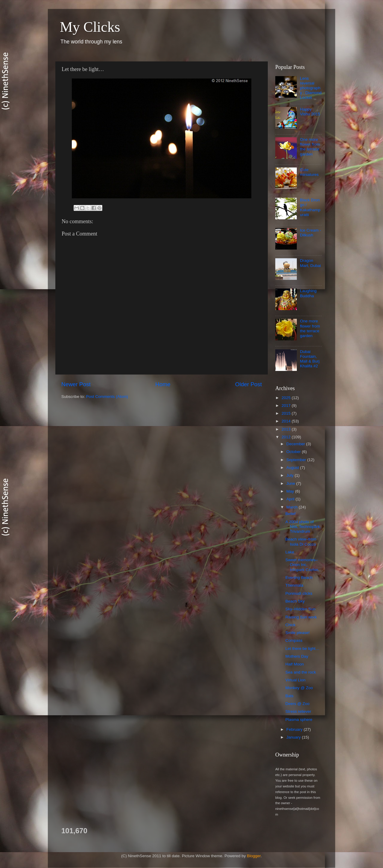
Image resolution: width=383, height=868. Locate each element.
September (297, 460)
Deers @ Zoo (297, 704)
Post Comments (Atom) (107, 397)
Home (163, 384)
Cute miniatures (309, 172)
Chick (291, 625)
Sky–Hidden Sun (301, 609)
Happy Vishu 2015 (310, 112)
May (291, 491)
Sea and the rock (301, 672)
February (295, 729)
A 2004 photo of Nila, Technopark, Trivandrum (303, 527)
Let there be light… (303, 649)
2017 (287, 406)
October (294, 452)
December (296, 444)
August (293, 468)
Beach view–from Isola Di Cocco (301, 542)
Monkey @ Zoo (299, 688)
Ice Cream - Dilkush (310, 233)
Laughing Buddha (308, 293)
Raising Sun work (301, 617)
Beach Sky (295, 601)
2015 (287, 413)
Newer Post (76, 384)
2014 (287, 421)
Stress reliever (298, 711)
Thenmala (294, 585)
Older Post (249, 384)
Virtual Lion (295, 680)
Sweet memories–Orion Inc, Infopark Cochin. (302, 565)
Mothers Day (297, 656)
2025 (287, 398)
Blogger (254, 856)
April (291, 499)
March (292, 507)
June (291, 483)
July (291, 475)
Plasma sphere (299, 720)
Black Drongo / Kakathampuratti (310, 207)
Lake (290, 552)
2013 (287, 429)
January (294, 737)
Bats (289, 696)
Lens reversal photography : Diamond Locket (311, 88)
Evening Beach (299, 578)
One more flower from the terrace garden (310, 147)
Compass (294, 640)
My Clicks (90, 27)
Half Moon (295, 664)
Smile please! (298, 633)
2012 (287, 437)
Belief (291, 514)
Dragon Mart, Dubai (310, 263)
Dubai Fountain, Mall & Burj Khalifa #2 (310, 359)
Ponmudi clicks (299, 593)
